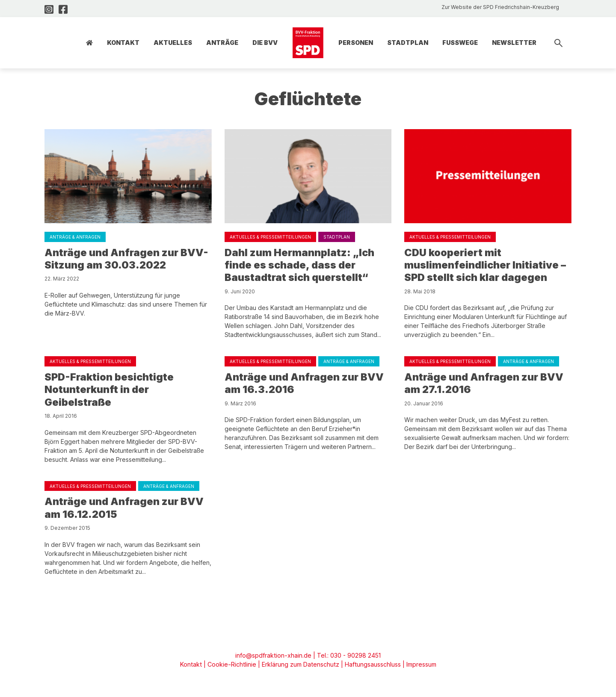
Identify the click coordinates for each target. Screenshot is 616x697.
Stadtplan (408, 43)
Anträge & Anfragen (75, 237)
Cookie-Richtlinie (232, 667)
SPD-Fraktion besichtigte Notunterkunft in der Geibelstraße (110, 391)
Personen (356, 43)
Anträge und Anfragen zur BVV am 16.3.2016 (305, 385)
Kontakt (123, 43)
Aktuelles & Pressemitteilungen (270, 237)
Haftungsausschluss (371, 667)
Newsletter (514, 43)
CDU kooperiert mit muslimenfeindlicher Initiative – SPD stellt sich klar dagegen (486, 265)
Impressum (420, 667)
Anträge (222, 43)
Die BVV (265, 43)
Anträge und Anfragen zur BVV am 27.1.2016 (485, 385)
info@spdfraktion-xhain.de (273, 658)
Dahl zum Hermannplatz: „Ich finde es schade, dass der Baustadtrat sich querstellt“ (300, 265)
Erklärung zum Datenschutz (300, 667)
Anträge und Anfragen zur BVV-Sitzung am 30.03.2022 (128, 259)
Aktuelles (173, 43)
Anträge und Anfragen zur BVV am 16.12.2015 (125, 510)
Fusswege (460, 43)
